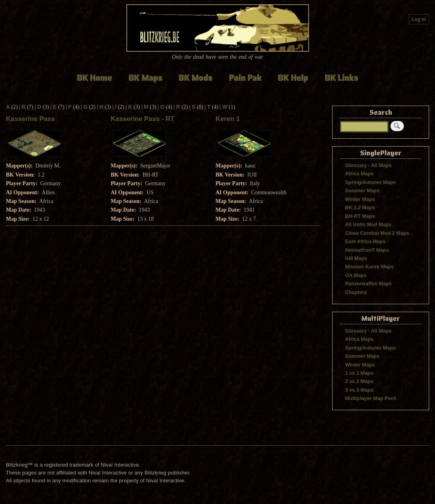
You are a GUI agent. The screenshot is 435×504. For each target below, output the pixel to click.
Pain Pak (245, 78)
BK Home (94, 78)
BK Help (293, 78)
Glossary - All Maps (368, 165)
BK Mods (195, 78)
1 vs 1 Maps (359, 373)
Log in (419, 19)
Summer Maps (362, 191)
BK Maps (145, 78)
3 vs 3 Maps (359, 390)
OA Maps (356, 275)
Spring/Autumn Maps (371, 182)
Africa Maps (359, 174)
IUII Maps (356, 258)
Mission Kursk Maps (370, 267)
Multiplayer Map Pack (371, 398)
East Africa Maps (365, 241)
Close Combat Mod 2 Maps (377, 233)
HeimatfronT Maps (367, 250)
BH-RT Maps (360, 216)
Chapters (356, 292)
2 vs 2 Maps (359, 381)
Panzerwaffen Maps (369, 284)
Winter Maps (360, 199)
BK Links (341, 78)
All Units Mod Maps (368, 224)
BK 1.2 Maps (360, 207)
